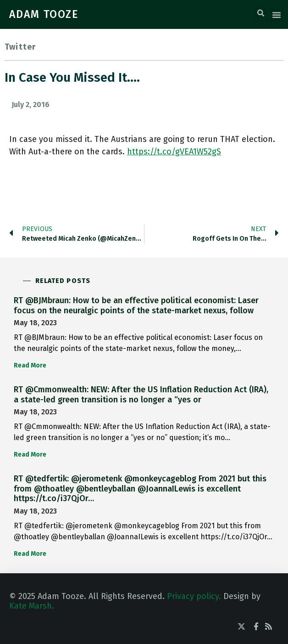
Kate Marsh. (32, 606)
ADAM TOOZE (44, 14)
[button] (261, 13)
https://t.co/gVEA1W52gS (174, 152)
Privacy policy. (194, 596)
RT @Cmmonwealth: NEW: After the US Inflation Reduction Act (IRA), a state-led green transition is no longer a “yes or (141, 395)
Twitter (20, 47)
